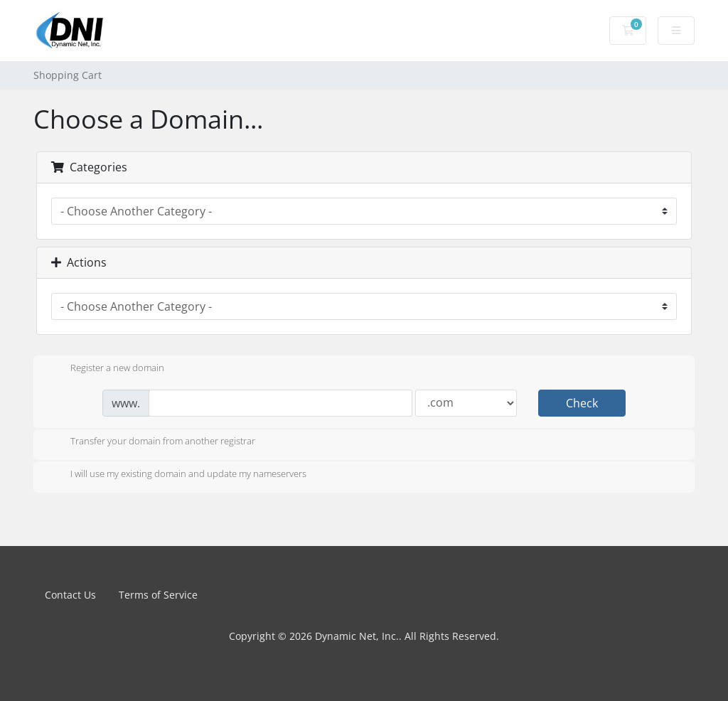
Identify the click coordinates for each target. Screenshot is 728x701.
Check (582, 403)
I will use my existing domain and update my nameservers (177, 475)
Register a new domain (106, 369)
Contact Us (70, 595)
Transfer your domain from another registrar (151, 442)
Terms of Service (158, 595)
